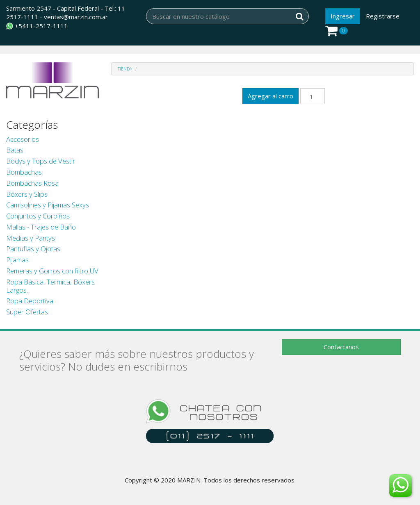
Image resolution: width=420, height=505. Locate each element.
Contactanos (341, 347)
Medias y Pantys (31, 238)
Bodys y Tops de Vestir (41, 161)
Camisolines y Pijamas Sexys (48, 205)
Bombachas (24, 172)
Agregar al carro (270, 96)
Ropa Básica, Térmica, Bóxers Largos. (50, 286)
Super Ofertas (27, 312)
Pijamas (17, 260)
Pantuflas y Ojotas (33, 249)
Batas (15, 150)
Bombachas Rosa (32, 183)
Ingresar (343, 16)
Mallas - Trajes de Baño (41, 227)
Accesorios (23, 139)
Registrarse (383, 16)
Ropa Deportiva (30, 301)
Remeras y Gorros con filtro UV (52, 271)
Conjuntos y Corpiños (38, 216)
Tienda (125, 69)
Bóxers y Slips (27, 194)
